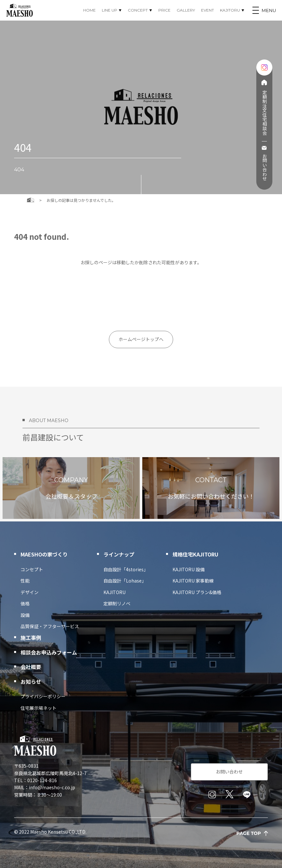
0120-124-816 (42, 780)
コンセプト (32, 569)
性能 (25, 581)
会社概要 (31, 667)
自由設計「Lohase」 (125, 581)
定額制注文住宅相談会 (264, 113)
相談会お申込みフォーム (49, 652)
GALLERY (186, 10)
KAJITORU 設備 (189, 569)
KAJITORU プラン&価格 (197, 592)
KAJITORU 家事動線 (193, 581)
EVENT (207, 10)
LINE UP (110, 10)
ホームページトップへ (141, 339)
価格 (25, 603)
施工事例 (31, 637)
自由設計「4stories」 (126, 569)
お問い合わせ (264, 167)
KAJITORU (230, 10)
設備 (25, 615)
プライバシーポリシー (43, 696)
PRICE (164, 10)
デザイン (30, 592)
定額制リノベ (117, 603)
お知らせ (31, 682)
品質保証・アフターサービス (50, 626)
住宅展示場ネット (39, 708)
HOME (89, 10)
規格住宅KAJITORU (195, 554)
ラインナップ (119, 554)
